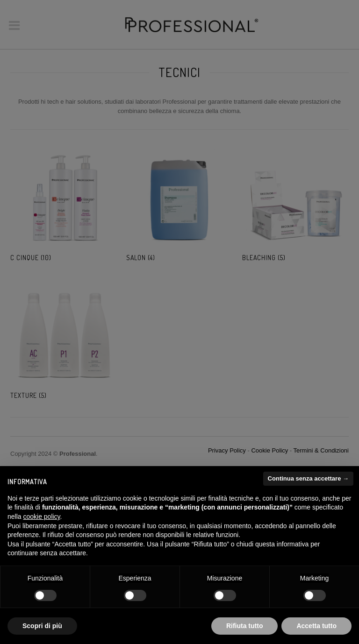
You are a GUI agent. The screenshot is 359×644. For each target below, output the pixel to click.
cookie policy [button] (41, 517)
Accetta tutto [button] (316, 626)
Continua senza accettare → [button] (308, 478)
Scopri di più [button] (42, 626)
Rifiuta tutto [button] (245, 626)
